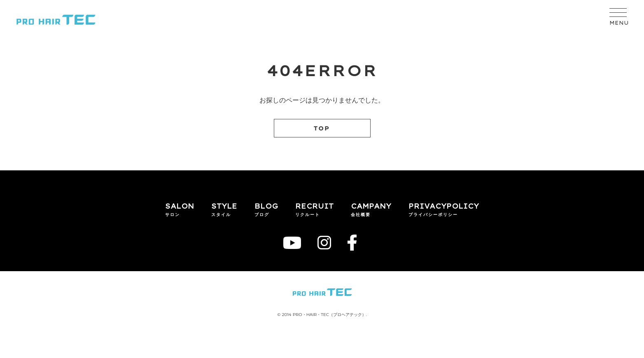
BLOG (266, 206)
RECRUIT (314, 206)
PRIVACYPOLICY (444, 206)
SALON (180, 206)
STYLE (224, 206)
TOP (322, 128)
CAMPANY (371, 206)
